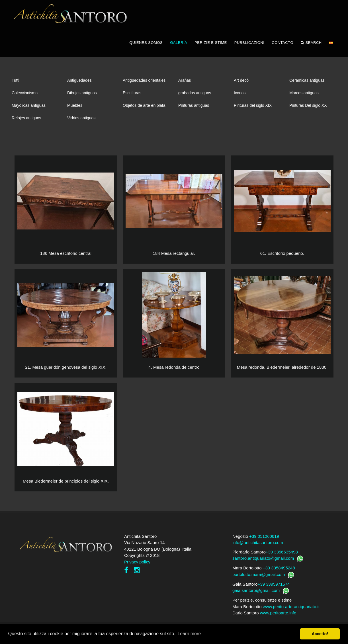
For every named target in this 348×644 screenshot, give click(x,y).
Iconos (240, 93)
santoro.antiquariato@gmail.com (263, 558)
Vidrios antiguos (81, 118)
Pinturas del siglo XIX (253, 105)
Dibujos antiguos (82, 93)
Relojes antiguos (26, 118)
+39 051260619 (264, 536)
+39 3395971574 (274, 584)
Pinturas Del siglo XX (308, 105)
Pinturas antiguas (194, 105)
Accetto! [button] (320, 634)
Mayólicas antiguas (29, 105)
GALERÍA (179, 43)
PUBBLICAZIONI (249, 43)
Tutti (16, 80)
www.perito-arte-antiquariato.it (291, 607)
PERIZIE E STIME (211, 43)
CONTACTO (283, 43)
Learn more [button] (189, 634)
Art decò (241, 80)
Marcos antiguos (304, 93)
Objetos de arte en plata (144, 105)
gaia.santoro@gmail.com (256, 590)
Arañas (185, 80)
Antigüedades (79, 80)
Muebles (75, 105)
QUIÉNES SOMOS (146, 43)
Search (311, 43)
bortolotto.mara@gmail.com (259, 574)
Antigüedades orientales (144, 80)
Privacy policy (137, 562)
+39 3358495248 (279, 568)
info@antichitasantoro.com (258, 543)
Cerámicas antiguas (307, 80)
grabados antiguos (195, 93)
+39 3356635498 (282, 552)
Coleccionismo (25, 93)
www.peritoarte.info (278, 613)
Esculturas (132, 93)
